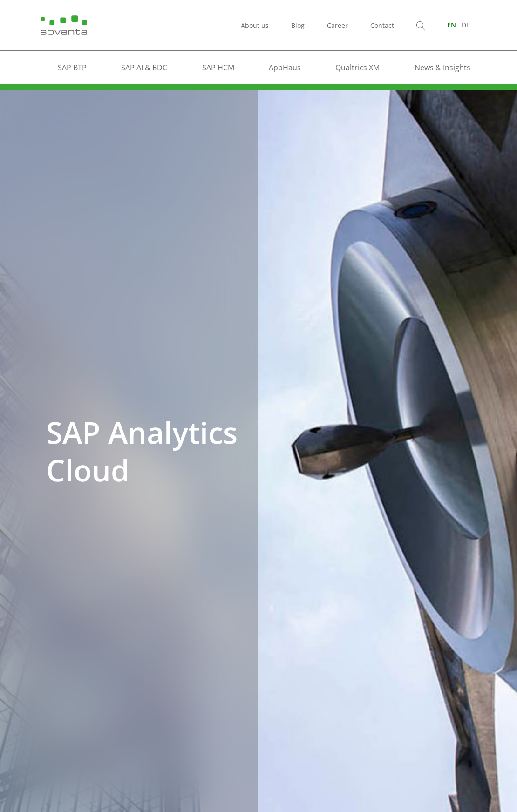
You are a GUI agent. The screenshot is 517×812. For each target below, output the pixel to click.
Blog (298, 25)
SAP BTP (72, 68)
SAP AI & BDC (144, 68)
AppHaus (285, 68)
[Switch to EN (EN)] (452, 25)
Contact (382, 25)
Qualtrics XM (357, 68)
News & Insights (442, 68)
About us (255, 25)
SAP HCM (218, 68)
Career (337, 25)
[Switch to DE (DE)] (466, 25)
